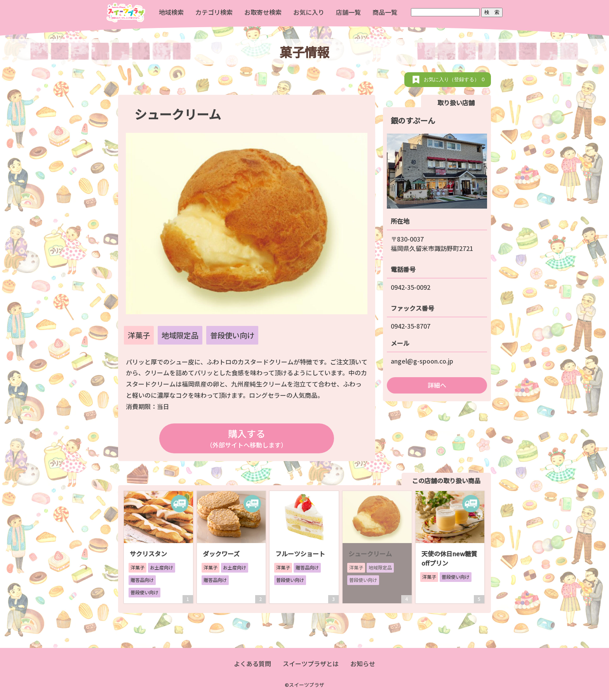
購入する (246, 438)
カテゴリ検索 (214, 12)
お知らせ (363, 663)
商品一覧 (385, 12)
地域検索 (171, 12)
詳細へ (437, 385)
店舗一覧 (348, 12)
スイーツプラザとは (311, 663)
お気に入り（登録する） (455, 79)
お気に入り (309, 12)
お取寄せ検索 (263, 12)
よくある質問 (252, 663)
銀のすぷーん (413, 120)
